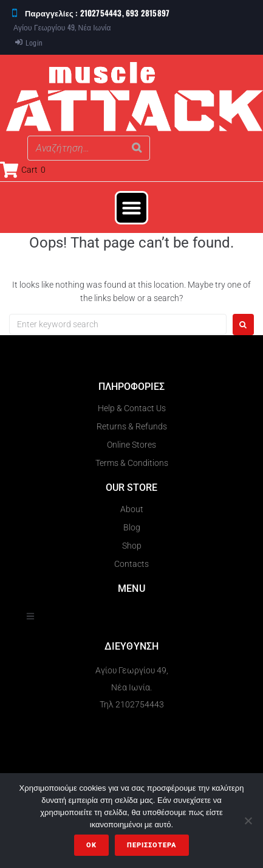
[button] (132, 208)
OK (91, 845)
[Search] (137, 148)
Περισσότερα (152, 845)
